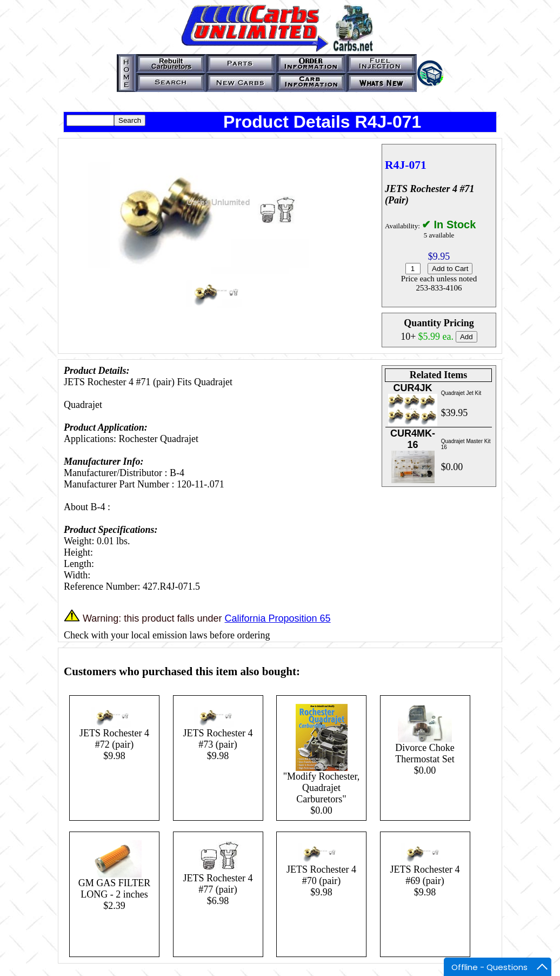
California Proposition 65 (277, 618)
